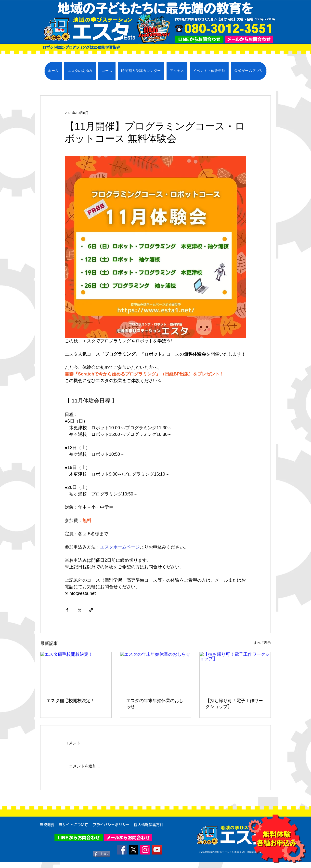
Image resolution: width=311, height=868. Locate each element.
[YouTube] (157, 850)
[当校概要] (47, 825)
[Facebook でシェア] (67, 610)
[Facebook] (122, 850)
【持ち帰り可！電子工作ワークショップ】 (234, 704)
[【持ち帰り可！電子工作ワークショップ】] (235, 672)
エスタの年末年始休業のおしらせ (155, 704)
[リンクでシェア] (91, 610)
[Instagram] (145, 850)
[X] (133, 850)
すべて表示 (262, 643)
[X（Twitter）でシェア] (79, 610)
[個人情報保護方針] (149, 825)
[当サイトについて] (73, 825)
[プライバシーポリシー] (111, 825)
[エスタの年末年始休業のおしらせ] (156, 672)
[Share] (102, 854)
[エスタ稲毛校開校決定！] (76, 672)
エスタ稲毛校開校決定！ (71, 701)
